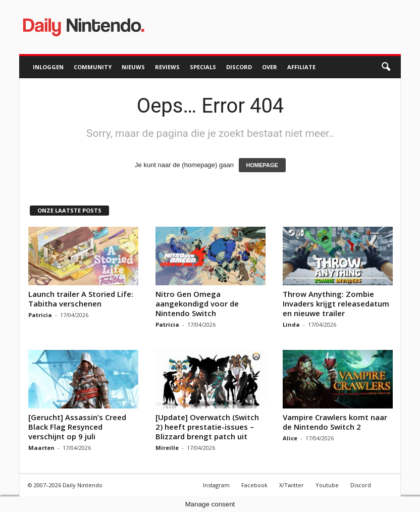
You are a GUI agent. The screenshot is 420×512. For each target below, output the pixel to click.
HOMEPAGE (262, 165)
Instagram (216, 485)
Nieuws (133, 67)
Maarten (41, 448)
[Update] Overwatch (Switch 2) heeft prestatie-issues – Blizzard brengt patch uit (207, 427)
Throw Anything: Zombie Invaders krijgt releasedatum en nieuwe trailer (336, 303)
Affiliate (301, 67)
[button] (386, 67)
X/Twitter (292, 485)
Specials (203, 67)
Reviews (167, 67)
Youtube (327, 485)
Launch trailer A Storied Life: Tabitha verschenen (81, 299)
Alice (290, 438)
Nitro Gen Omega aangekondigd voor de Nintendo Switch (197, 303)
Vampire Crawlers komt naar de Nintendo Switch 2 (335, 422)
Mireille (167, 448)
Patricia (40, 315)
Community (93, 67)
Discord (239, 67)
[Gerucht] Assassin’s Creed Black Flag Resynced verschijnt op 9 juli (77, 427)
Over (270, 67)
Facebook (254, 485)
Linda (291, 324)
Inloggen (48, 67)
